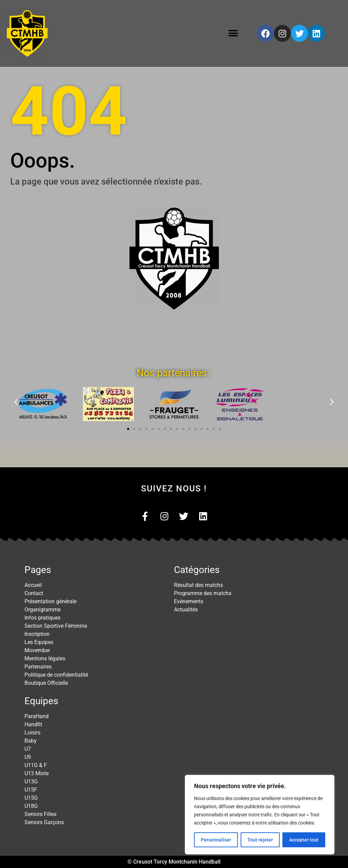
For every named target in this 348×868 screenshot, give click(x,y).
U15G (31, 798)
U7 (28, 749)
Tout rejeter (260, 840)
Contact (34, 593)
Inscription (37, 634)
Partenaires (38, 667)
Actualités (186, 610)
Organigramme (42, 610)
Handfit (33, 724)
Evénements (189, 601)
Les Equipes (39, 642)
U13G (31, 782)
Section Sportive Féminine (56, 626)
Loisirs (32, 733)
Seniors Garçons (44, 822)
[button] (233, 33)
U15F (31, 790)
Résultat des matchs (198, 585)
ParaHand (37, 716)
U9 (28, 757)
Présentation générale (50, 601)
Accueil (33, 585)
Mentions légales (45, 658)
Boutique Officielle (46, 683)
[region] (260, 815)
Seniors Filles (40, 814)
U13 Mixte (37, 773)
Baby (31, 741)
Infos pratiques (42, 618)
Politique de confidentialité (56, 675)
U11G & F (36, 765)
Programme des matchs (203, 593)
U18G (31, 806)
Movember (37, 650)
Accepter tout (304, 840)
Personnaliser (216, 840)
